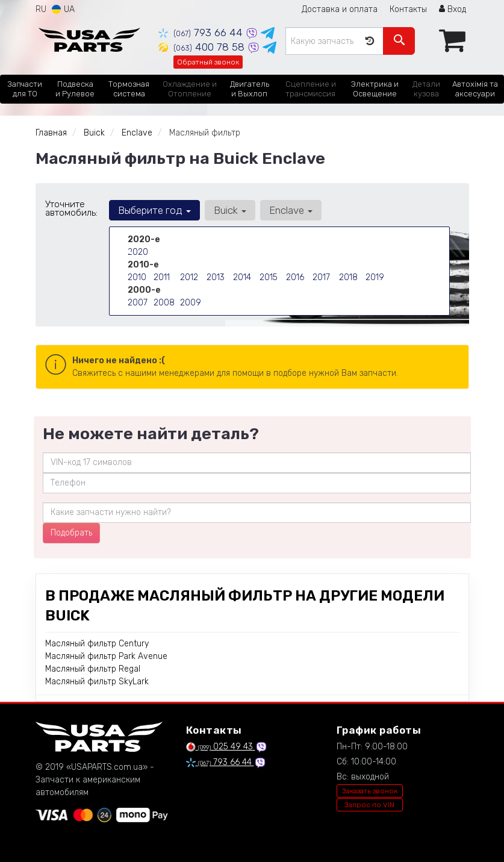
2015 (269, 277)
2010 (137, 277)
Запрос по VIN (369, 805)
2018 (348, 277)
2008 (164, 303)
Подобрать (71, 533)
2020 (138, 252)
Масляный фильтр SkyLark (97, 682)
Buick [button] (230, 210)
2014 (242, 277)
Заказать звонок (370, 791)
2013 (216, 277)
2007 (138, 303)
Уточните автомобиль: (71, 208)
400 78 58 (203, 47)
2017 (321, 277)
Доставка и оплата (340, 9)
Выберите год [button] (154, 210)
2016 (295, 277)
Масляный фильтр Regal (93, 669)
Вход (453, 9)
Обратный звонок (208, 62)
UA (63, 9)
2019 (375, 277)
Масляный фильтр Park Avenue (106, 656)
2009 (191, 303)
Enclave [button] (291, 210)
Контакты (408, 9)
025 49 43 (221, 747)
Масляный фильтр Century (97, 644)
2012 (189, 277)
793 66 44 (202, 33)
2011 (162, 277)
